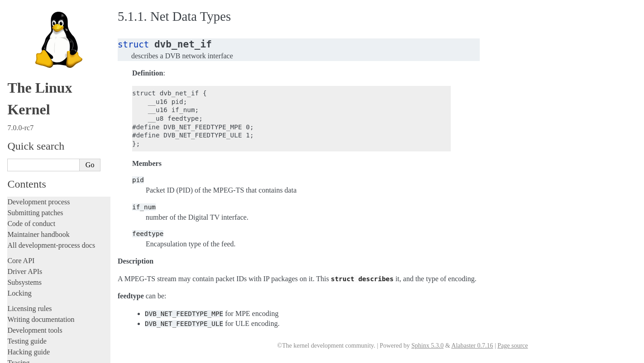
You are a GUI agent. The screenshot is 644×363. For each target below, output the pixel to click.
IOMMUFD (34, 176)
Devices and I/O (36, 105)
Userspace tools (30, 64)
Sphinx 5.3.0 (427, 346)
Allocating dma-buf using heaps (57, 132)
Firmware (21, 262)
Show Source (26, 355)
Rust (14, 16)
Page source (513, 346)
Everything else (34, 247)
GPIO (26, 167)
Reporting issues (31, 54)
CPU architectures (34, 288)
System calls (30, 85)
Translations (25, 318)
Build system (26, 43)
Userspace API (30, 75)
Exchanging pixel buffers (49, 141)
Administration (29, 32)
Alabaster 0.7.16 (472, 346)
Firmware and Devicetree (44, 272)
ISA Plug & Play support (49, 238)
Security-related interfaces (48, 95)
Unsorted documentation (43, 303)
